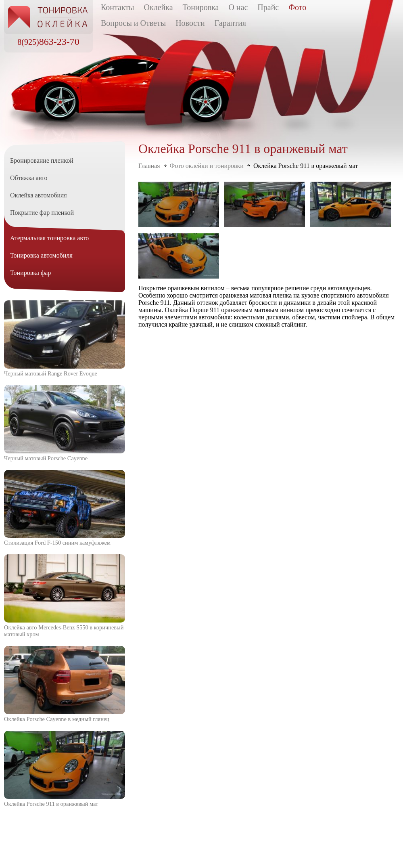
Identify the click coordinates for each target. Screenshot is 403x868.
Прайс (268, 7)
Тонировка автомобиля (41, 255)
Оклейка (159, 7)
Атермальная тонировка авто (49, 238)
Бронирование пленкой (42, 160)
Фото (297, 7)
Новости (190, 23)
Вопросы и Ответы (133, 23)
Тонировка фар (30, 273)
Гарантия (230, 23)
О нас (238, 7)
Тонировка (201, 7)
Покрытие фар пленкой (42, 213)
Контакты (118, 7)
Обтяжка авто (29, 178)
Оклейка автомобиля (39, 195)
